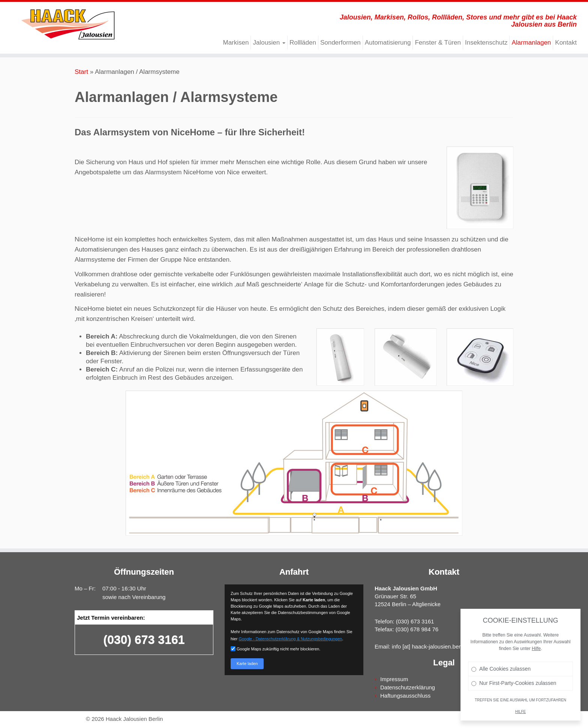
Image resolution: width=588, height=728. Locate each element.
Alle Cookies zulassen (501, 669)
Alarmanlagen (531, 43)
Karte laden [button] (247, 664)
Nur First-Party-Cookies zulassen (514, 683)
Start (81, 72)
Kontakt (566, 43)
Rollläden (303, 43)
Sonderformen (340, 43)
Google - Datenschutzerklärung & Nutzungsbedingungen (290, 639)
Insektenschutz (486, 43)
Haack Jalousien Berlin (134, 719)
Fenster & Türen (438, 43)
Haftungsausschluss (405, 696)
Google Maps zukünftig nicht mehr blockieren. (275, 649)
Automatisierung (388, 43)
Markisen (236, 43)
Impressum (394, 679)
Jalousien (269, 43)
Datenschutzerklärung (408, 687)
